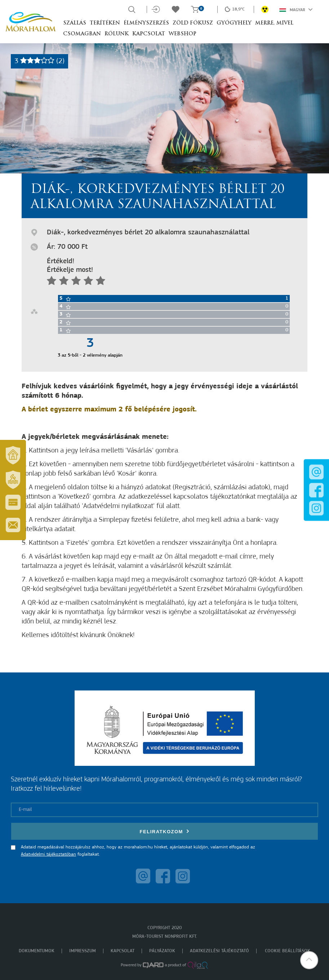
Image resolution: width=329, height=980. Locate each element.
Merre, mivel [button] (274, 23)
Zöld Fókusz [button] (193, 23)
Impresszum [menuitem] (83, 951)
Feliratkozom (165, 831)
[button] (309, 960)
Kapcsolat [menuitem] (123, 951)
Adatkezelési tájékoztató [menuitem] (219, 951)
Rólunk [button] (117, 34)
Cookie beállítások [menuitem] (288, 951)
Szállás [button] (75, 23)
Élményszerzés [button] (146, 23)
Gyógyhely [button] (234, 23)
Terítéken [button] (105, 23)
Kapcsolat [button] (149, 34)
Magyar (296, 9)
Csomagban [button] (82, 34)
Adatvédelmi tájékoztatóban (48, 854)
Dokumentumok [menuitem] (37, 951)
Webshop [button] (183, 34)
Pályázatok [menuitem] (162, 951)
